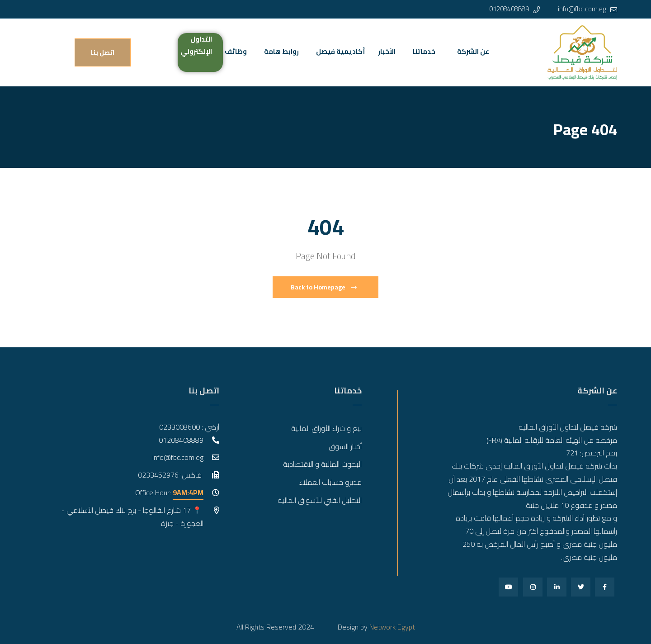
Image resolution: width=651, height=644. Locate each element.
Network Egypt (392, 627)
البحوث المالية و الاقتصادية (322, 464)
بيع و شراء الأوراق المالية (326, 428)
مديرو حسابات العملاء (330, 482)
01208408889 (509, 9)
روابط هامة (281, 51)
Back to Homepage (324, 287)
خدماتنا (424, 51)
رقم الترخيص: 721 (592, 453)
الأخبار (387, 51)
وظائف (236, 51)
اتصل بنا (103, 52)
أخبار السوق (345, 446)
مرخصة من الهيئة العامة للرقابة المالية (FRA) (552, 440)
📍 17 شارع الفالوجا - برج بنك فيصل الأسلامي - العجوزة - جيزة (132, 517)
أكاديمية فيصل (341, 51)
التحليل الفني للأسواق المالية (320, 500)
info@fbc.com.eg (582, 9)
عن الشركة (473, 51)
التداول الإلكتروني (196, 45)
